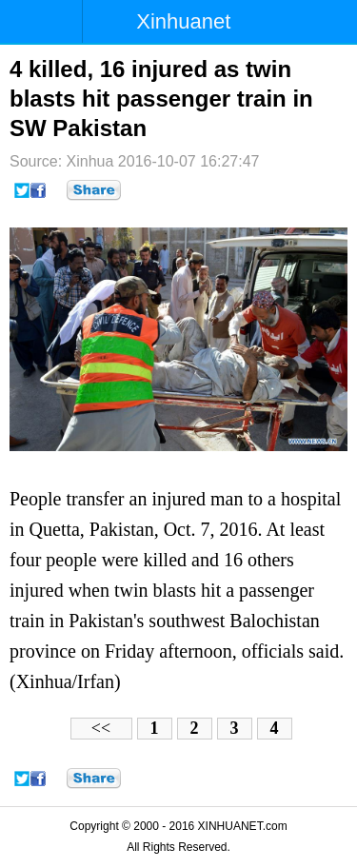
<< (101, 728)
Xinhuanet (183, 21)
